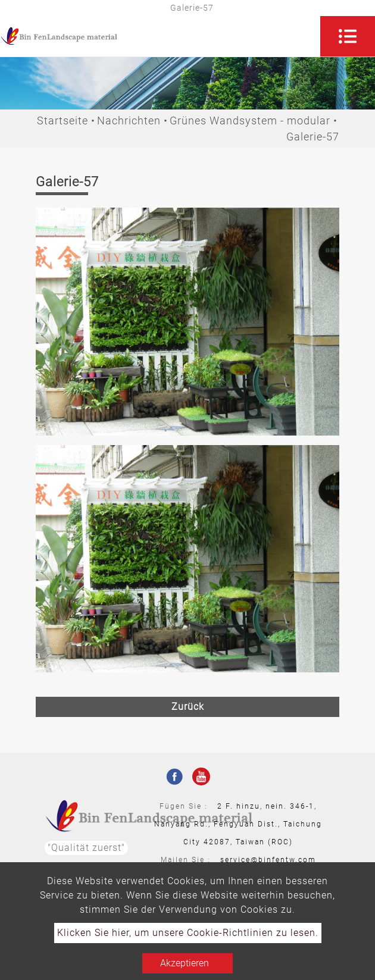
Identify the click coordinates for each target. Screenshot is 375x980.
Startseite (62, 120)
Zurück (188, 707)
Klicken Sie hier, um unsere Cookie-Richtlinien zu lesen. (188, 933)
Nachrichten (129, 120)
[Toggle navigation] (348, 36)
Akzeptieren (185, 963)
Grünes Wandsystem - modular (250, 120)
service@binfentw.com (268, 860)
